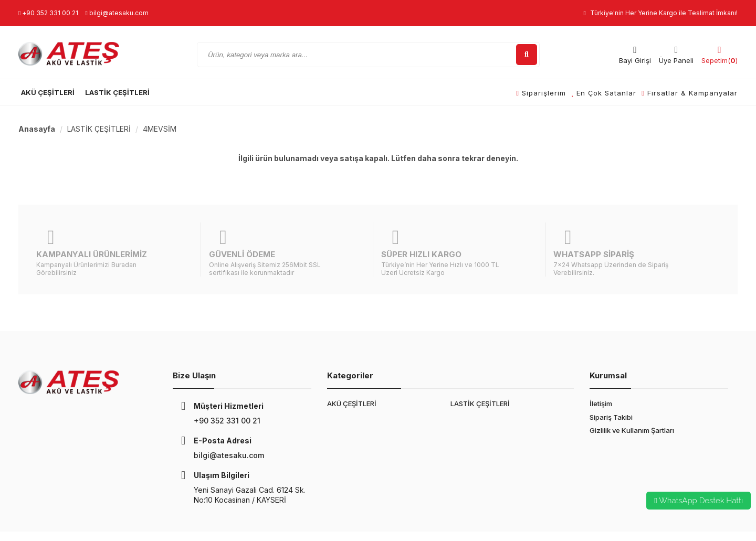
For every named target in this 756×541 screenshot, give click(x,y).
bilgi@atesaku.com (117, 13)
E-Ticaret (250, 523)
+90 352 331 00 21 (48, 13)
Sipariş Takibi (611, 391)
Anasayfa (37, 129)
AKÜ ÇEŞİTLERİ (48, 92)
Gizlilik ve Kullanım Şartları (632, 405)
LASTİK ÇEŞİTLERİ (117, 92)
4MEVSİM (160, 129)
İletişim (601, 378)
